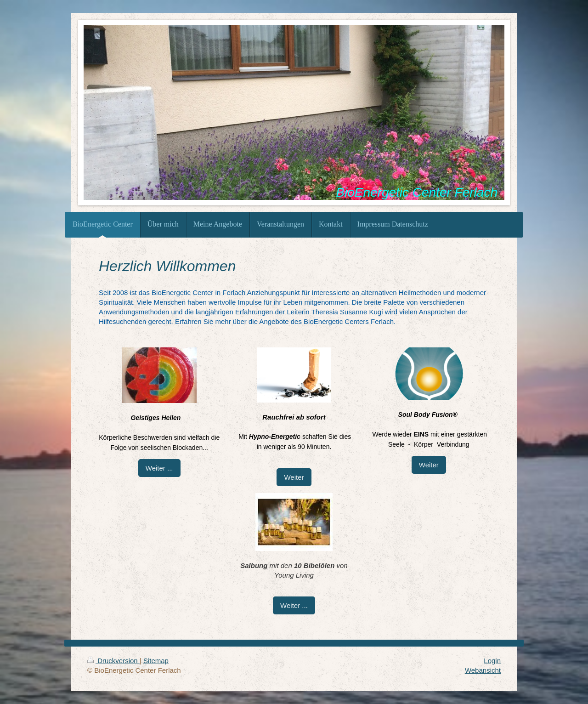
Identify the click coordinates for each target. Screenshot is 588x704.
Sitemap (156, 661)
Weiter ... (159, 468)
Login (492, 661)
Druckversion (113, 661)
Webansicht (483, 670)
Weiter (294, 477)
